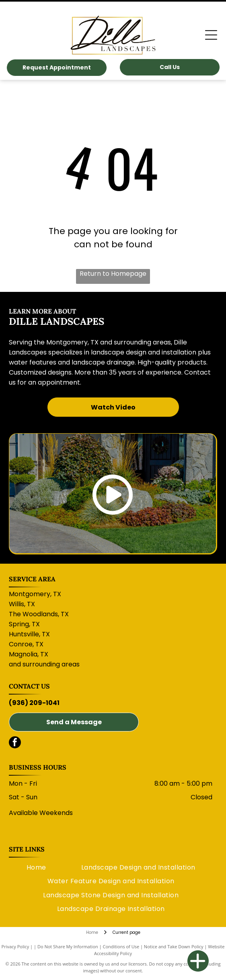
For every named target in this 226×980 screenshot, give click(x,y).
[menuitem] (36, 868)
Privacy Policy (15, 946)
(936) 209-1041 (34, 703)
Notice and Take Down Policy (174, 946)
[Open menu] (211, 35)
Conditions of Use (121, 946)
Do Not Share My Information (68, 946)
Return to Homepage (113, 274)
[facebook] (15, 743)
